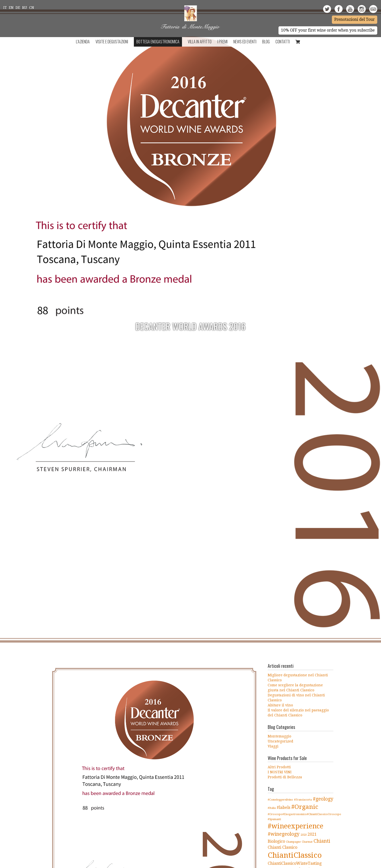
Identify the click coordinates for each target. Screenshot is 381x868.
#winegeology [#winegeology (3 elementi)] (284, 834)
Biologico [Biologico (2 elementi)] (276, 841)
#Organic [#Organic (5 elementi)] (305, 807)
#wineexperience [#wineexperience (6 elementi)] (296, 826)
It (5, 8)
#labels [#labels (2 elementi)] (283, 807)
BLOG (266, 42)
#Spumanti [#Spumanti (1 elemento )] (274, 819)
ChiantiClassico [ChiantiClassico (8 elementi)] (295, 855)
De (18, 8)
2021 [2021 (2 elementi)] (312, 834)
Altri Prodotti (279, 767)
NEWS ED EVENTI (245, 42)
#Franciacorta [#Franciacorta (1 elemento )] (303, 800)
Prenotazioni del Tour (355, 20)
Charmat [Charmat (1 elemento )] (307, 842)
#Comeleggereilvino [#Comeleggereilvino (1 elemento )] (280, 800)
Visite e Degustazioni (112, 42)
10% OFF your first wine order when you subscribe (328, 30)
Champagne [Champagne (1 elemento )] (293, 842)
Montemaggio (279, 736)
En (11, 8)
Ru (25, 8)
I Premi (222, 42)
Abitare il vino (280, 705)
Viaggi (273, 746)
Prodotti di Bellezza (285, 777)
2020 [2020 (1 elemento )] (304, 835)
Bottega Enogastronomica (158, 42)
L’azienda (83, 42)
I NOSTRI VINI (280, 772)
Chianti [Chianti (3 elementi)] (322, 841)
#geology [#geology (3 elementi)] (323, 799)
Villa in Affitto (200, 42)
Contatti (283, 42)
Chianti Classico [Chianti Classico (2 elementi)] (282, 847)
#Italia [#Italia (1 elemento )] (272, 808)
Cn (32, 8)
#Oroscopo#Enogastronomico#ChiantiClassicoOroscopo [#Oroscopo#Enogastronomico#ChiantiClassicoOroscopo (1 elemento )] (304, 814)
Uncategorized (280, 741)
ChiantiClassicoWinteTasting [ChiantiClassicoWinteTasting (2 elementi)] (295, 863)
